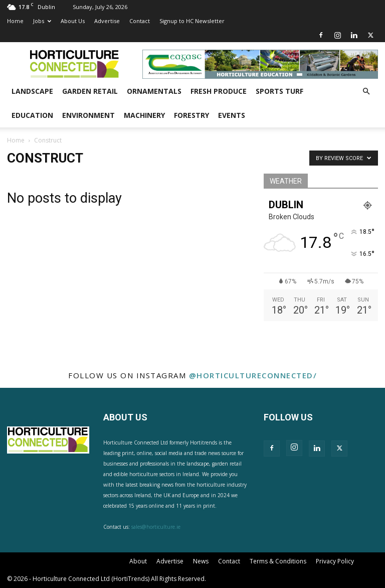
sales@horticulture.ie (156, 527)
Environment (88, 115)
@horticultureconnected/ (253, 375)
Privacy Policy (335, 561)
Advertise (107, 21)
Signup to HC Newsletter (192, 21)
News (201, 561)
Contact (140, 21)
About (138, 561)
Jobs (42, 21)
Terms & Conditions (278, 561)
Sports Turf (279, 91)
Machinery (144, 115)
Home (15, 21)
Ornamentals (154, 91)
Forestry (191, 115)
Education (32, 115)
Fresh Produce (219, 91)
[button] (366, 92)
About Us (73, 21)
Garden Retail (90, 91)
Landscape (32, 91)
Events (232, 115)
